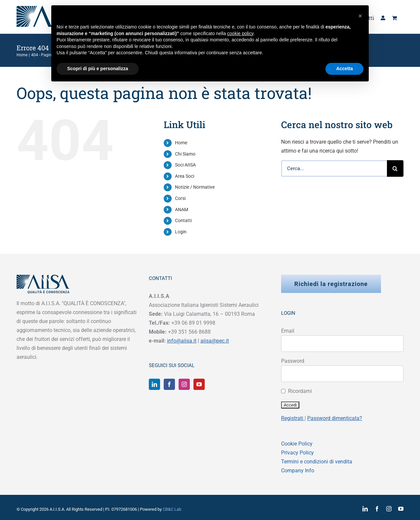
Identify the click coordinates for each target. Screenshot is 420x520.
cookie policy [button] (240, 33)
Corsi (180, 198)
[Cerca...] (334, 168)
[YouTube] (199, 384)
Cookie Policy (297, 444)
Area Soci (185, 176)
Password (293, 361)
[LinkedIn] (154, 384)
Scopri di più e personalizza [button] (98, 69)
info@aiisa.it (182, 341)
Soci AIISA (185, 165)
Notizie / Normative (195, 187)
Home (181, 143)
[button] (360, 16)
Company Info (298, 471)
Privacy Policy (297, 453)
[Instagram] (184, 384)
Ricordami (300, 391)
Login (181, 232)
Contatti (183, 220)
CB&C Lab (172, 509)
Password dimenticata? (335, 418)
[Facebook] (169, 384)
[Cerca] (395, 168)
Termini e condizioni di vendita (317, 462)
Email (288, 331)
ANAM (182, 210)
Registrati (293, 418)
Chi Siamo (185, 154)
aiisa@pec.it (215, 341)
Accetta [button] (344, 69)
